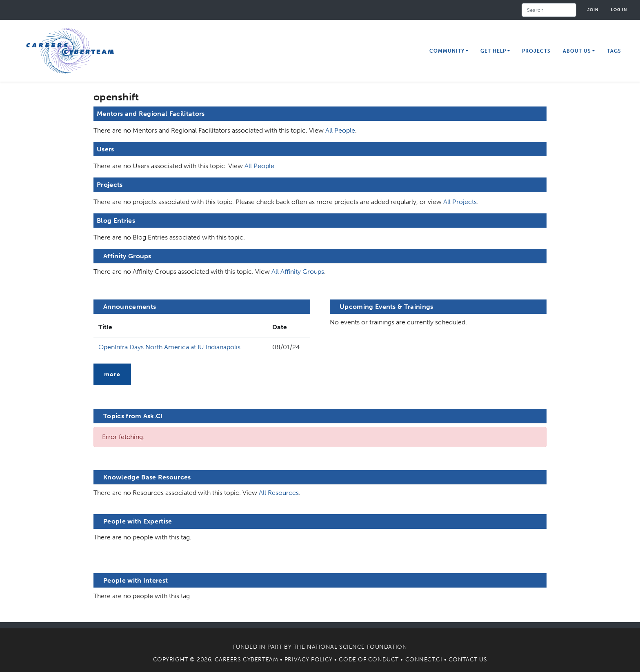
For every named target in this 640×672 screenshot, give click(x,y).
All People (340, 130)
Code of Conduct (369, 660)
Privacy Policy (309, 660)
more (112, 374)
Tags (614, 51)
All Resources (279, 493)
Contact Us (468, 660)
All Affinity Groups (298, 272)
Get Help (493, 51)
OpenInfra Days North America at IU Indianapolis (169, 347)
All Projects (460, 202)
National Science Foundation (357, 647)
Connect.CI (424, 660)
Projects (536, 51)
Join (593, 10)
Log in (619, 10)
